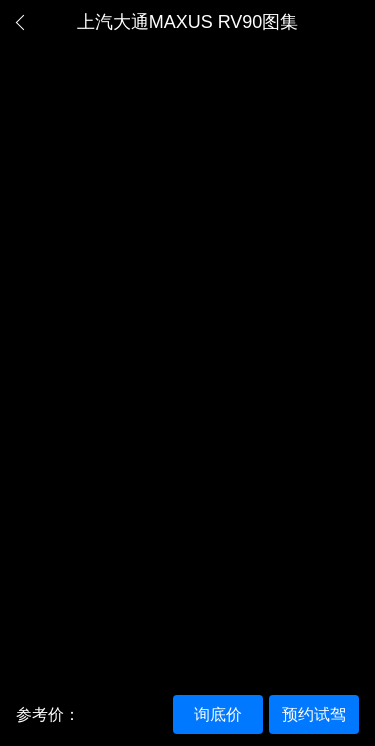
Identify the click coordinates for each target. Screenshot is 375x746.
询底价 (218, 714)
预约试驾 (314, 714)
